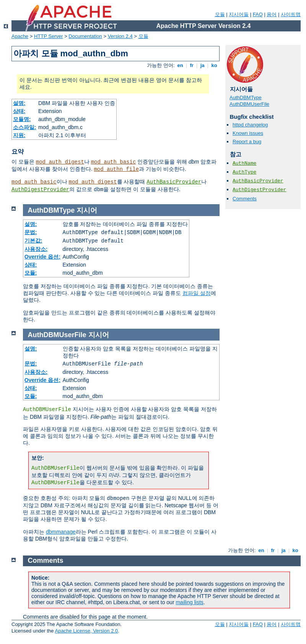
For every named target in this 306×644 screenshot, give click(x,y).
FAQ (258, 14)
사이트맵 (291, 14)
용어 (272, 14)
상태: (19, 111)
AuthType (244, 172)
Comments (245, 199)
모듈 (220, 14)
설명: (19, 103)
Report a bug (247, 142)
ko (214, 65)
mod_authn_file (116, 169)
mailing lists (189, 602)
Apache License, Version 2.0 (86, 631)
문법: (31, 232)
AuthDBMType (246, 98)
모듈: (31, 273)
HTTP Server (49, 36)
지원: (19, 135)
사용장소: (36, 249)
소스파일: (25, 127)
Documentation (85, 36)
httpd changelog (250, 125)
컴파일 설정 (197, 293)
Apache (20, 36)
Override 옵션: (42, 257)
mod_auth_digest (60, 162)
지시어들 (239, 14)
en (180, 65)
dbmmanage (61, 532)
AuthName (244, 163)
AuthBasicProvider (174, 182)
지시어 (87, 210)
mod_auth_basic (114, 162)
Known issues (248, 133)
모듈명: (22, 119)
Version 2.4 (120, 36)
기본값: (33, 241)
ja (202, 65)
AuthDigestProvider (40, 190)
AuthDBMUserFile (249, 104)
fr (192, 65)
